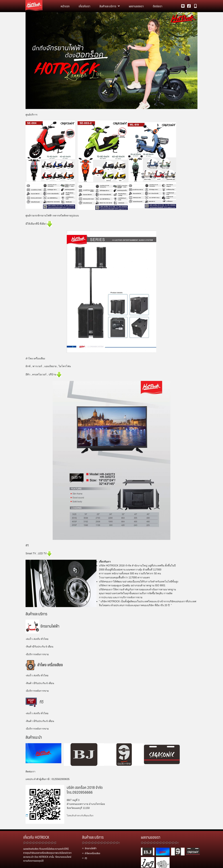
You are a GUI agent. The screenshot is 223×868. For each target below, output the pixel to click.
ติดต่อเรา (158, 6)
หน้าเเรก (65, 6)
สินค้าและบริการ (110, 6)
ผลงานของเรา (136, 6)
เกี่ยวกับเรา (84, 6)
